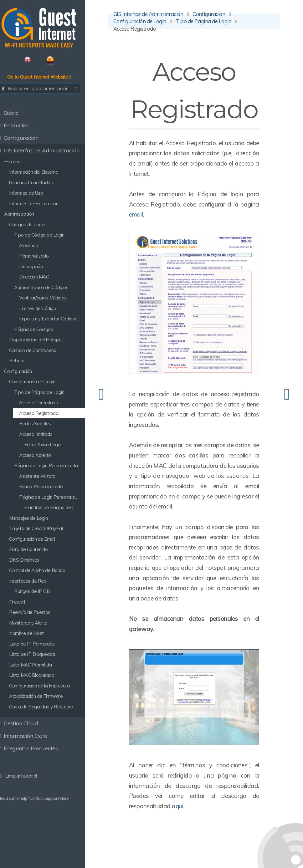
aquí (187, 798)
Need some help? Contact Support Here (40, 799)
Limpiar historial (24, 777)
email (166, 216)
